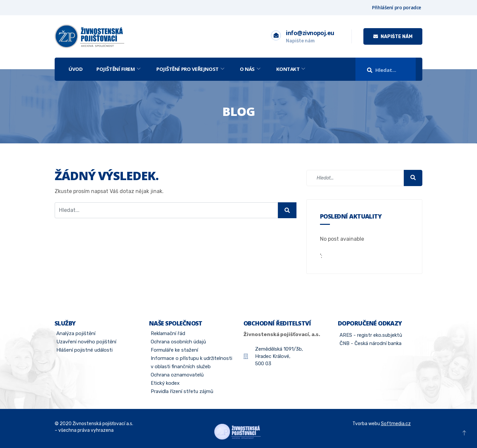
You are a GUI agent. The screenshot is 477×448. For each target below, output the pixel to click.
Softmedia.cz (396, 424)
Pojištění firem (118, 69)
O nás (250, 69)
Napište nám (393, 37)
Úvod (76, 69)
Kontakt (291, 69)
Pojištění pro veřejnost (190, 69)
